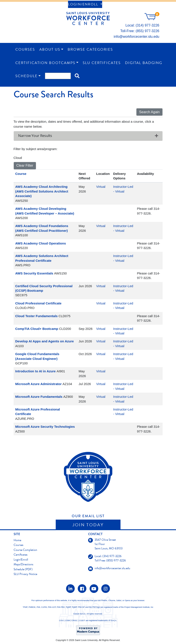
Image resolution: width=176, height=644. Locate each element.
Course (21, 174)
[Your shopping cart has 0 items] (152, 19)
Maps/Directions (23, 564)
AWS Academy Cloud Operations (41, 243)
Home (17, 540)
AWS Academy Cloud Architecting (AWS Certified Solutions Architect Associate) (42, 191)
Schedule (26, 76)
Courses (25, 49)
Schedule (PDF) (23, 569)
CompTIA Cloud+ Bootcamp (37, 329)
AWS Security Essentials (34, 273)
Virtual (101, 187)
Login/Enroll (84, 4)
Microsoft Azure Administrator (39, 384)
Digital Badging (144, 63)
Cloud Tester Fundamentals (36, 316)
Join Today (88, 525)
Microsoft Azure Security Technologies (45, 427)
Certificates (21, 555)
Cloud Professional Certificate (38, 303)
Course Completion (25, 550)
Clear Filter (25, 165)
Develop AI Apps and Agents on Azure (45, 341)
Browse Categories (90, 49)
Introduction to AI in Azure (36, 371)
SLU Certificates (102, 63)
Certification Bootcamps (45, 63)
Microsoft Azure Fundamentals (39, 397)
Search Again (149, 112)
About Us (50, 49)
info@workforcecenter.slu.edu (136, 37)
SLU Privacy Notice (25, 574)
